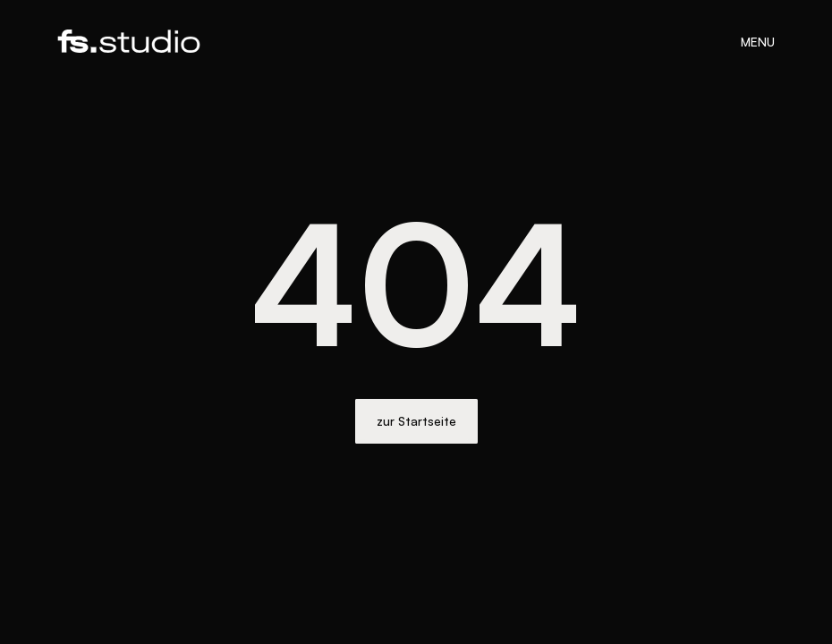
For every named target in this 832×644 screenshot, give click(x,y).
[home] (129, 41)
